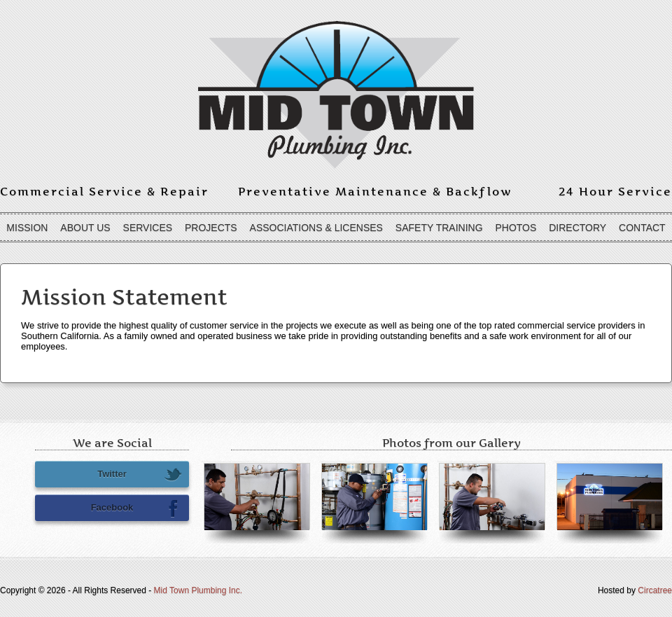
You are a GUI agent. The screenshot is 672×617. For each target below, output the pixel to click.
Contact (642, 228)
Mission (27, 228)
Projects (211, 228)
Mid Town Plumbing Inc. (198, 590)
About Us (85, 228)
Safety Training (439, 228)
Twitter (140, 475)
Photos (516, 228)
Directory (577, 228)
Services (148, 228)
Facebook (136, 508)
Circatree (655, 590)
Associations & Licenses (316, 228)
